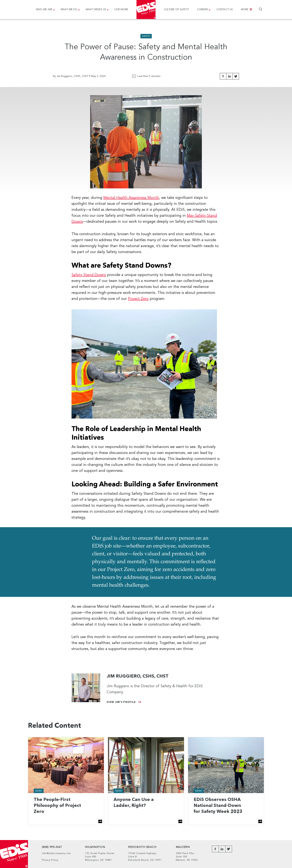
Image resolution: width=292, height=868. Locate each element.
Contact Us (225, 10)
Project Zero (138, 299)
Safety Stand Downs (89, 275)
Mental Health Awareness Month (131, 198)
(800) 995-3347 (52, 847)
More (245, 10)
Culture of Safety (176, 10)
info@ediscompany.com (56, 853)
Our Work (121, 10)
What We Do (69, 10)
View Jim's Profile (121, 702)
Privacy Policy (50, 860)
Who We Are (44, 10)
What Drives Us (96, 10)
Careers (203, 10)
